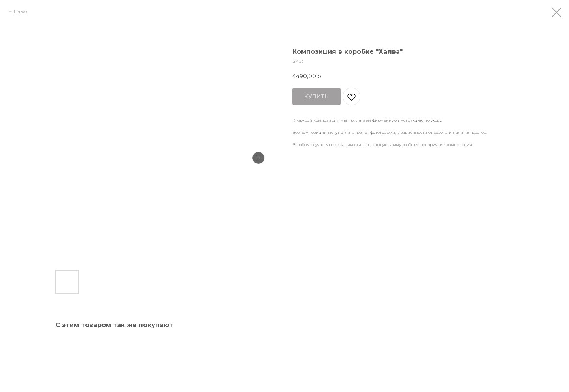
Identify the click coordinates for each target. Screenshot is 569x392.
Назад (21, 11)
